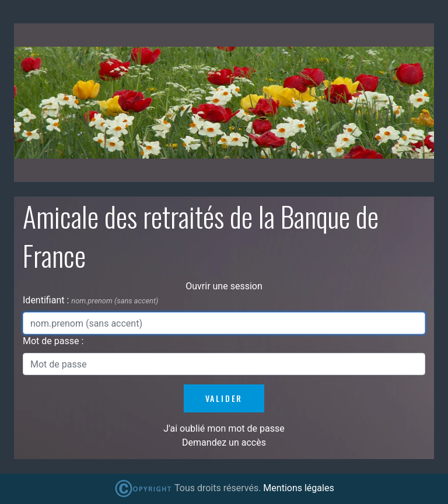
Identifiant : (47, 300)
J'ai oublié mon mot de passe (224, 428)
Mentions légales (298, 488)
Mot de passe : (53, 341)
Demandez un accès (224, 442)
